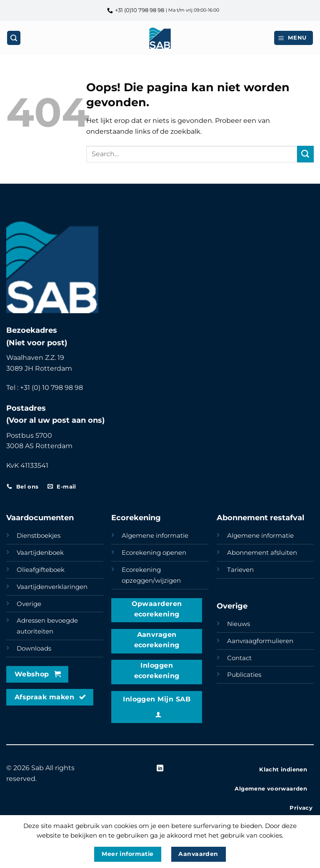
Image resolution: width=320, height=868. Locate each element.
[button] (294, 38)
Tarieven (240, 570)
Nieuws (239, 624)
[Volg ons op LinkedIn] (160, 768)
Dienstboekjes (39, 536)
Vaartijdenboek (40, 553)
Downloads (34, 649)
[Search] (14, 38)
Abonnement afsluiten (262, 553)
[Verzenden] (305, 154)
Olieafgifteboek (41, 570)
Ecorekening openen (154, 553)
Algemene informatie (155, 536)
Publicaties (244, 675)
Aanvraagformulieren (260, 641)
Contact (239, 658)
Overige (29, 604)
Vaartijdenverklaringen (52, 587)
